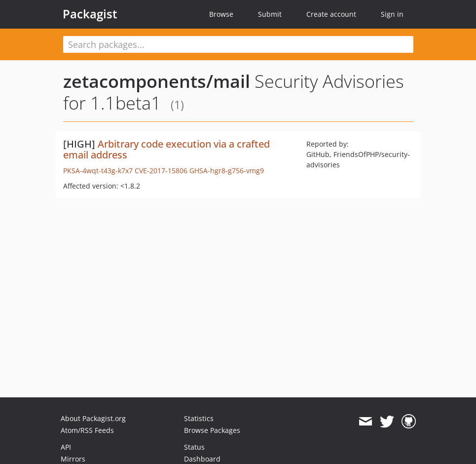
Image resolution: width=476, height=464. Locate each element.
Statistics (199, 418)
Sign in (392, 14)
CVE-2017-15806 (161, 171)
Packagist (90, 14)
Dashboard (202, 459)
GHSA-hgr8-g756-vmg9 (227, 171)
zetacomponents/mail (157, 81)
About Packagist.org (93, 418)
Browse (221, 14)
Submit (270, 14)
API (66, 447)
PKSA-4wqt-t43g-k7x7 (98, 171)
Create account (331, 14)
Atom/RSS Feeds (87, 430)
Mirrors (73, 459)
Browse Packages (212, 430)
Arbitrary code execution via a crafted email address (166, 149)
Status (194, 447)
